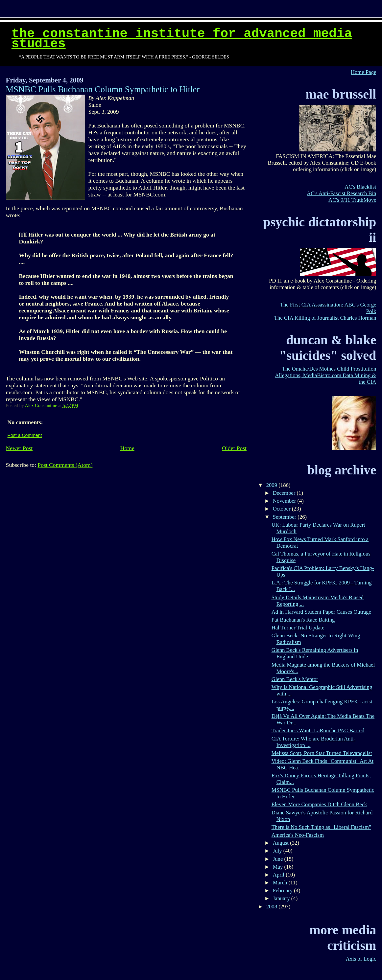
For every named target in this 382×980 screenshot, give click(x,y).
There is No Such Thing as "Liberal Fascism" (321, 827)
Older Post (234, 448)
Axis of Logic (361, 959)
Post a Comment (25, 435)
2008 (273, 907)
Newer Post (19, 448)
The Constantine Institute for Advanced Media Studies (182, 39)
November (285, 501)
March (281, 883)
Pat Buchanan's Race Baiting (303, 620)
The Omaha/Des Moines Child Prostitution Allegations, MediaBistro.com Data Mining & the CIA (325, 375)
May (279, 867)
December (285, 493)
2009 (273, 485)
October (282, 509)
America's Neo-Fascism (298, 835)
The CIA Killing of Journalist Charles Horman (325, 318)
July (278, 851)
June (279, 859)
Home (127, 448)
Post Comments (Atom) (65, 465)
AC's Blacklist (360, 187)
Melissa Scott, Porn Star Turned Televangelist (322, 753)
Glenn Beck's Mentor (295, 679)
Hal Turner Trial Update (298, 628)
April (279, 875)
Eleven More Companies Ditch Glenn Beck (319, 804)
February (283, 890)
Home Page (363, 72)
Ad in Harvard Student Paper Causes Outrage (321, 612)
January (282, 898)
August (281, 843)
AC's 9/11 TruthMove (352, 200)
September (285, 517)
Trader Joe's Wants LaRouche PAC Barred (318, 730)
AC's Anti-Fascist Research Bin (341, 193)
